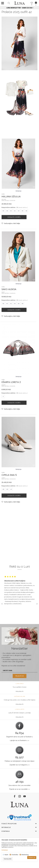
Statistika (15, 855)
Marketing (25, 855)
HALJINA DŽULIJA (11, 197)
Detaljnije (18, 191)
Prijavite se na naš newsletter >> (20, 789)
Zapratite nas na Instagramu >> (20, 765)
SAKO (3, 292)
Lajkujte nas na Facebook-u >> (20, 740)
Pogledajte (20, 691)
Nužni (6, 855)
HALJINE (4, 199)
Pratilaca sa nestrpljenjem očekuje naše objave (19, 761)
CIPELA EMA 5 (9, 475)
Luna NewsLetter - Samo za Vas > (20, 8)
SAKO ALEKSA (9, 289)
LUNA (3, 194)
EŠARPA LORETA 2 (11, 382)
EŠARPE (4, 385)
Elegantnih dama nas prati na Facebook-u (20, 737)
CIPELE (3, 478)
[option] (19, 8)
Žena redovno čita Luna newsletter (19, 785)
